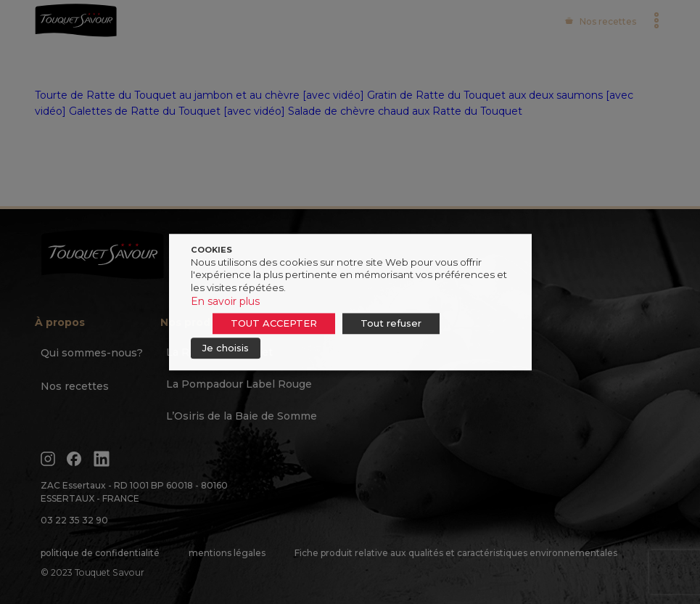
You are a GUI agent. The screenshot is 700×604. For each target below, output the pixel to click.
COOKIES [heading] (211, 250)
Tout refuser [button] (391, 323)
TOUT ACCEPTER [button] (274, 323)
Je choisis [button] (226, 348)
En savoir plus (225, 301)
